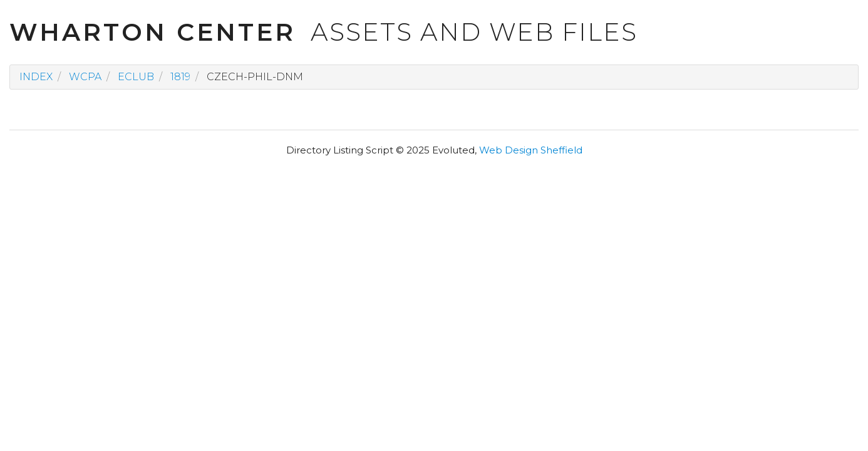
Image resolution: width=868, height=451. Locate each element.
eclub (136, 77)
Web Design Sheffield (531, 150)
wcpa (85, 77)
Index (36, 77)
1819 (180, 77)
